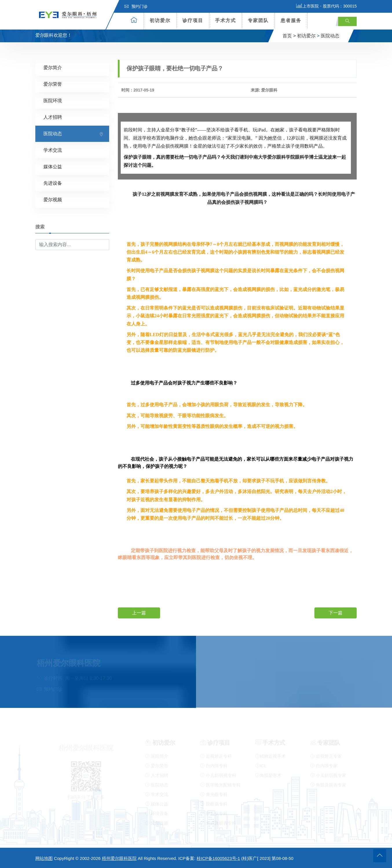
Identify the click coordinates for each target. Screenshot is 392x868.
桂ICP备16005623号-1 (218, 858)
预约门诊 (136, 6)
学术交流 (53, 150)
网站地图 (44, 858)
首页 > (289, 36)
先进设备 (53, 183)
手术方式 (226, 20)
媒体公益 (53, 167)
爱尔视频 (53, 200)
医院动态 (330, 36)
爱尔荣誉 (53, 84)
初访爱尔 (160, 20)
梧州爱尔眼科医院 (119, 858)
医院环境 (53, 101)
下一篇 (336, 613)
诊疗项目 (193, 20)
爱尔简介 (53, 68)
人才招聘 (53, 117)
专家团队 (258, 20)
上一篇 (139, 613)
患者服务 (291, 20)
